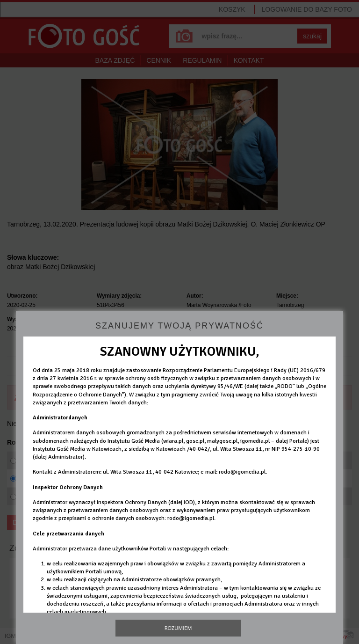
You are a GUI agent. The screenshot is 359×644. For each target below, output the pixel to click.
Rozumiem (178, 628)
